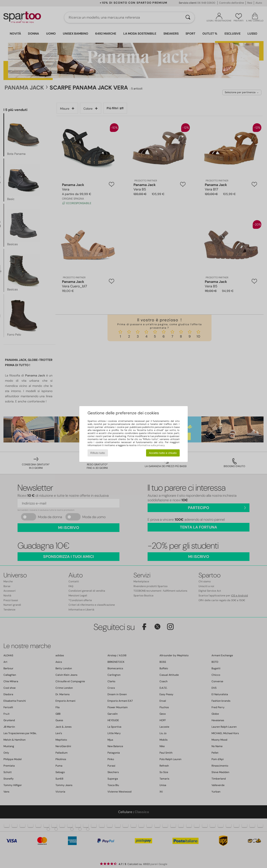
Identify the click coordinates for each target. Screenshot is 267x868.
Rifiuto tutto (98, 453)
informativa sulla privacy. (151, 445)
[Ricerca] (188, 18)
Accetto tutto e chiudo (163, 453)
